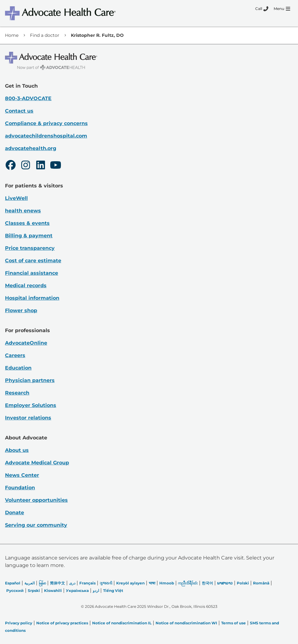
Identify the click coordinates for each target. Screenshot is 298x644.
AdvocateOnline (26, 343)
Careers (15, 355)
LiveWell (16, 198)
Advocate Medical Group (37, 463)
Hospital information (32, 298)
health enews (23, 211)
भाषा (152, 583)
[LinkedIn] (41, 166)
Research (17, 393)
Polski (243, 583)
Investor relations (28, 418)
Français (87, 583)
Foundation (20, 488)
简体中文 (57, 583)
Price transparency (30, 248)
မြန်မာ (42, 583)
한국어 (207, 583)
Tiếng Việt (113, 591)
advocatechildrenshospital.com (46, 136)
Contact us (19, 111)
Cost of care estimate (33, 261)
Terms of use (233, 623)
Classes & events (27, 223)
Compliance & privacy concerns (46, 123)
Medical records (26, 286)
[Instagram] (26, 166)
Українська (77, 591)
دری (72, 583)
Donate (15, 513)
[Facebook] (11, 166)
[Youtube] (56, 166)
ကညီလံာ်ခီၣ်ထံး (188, 583)
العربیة (30, 583)
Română (261, 583)
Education (18, 368)
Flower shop (21, 310)
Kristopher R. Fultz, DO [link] (97, 35)
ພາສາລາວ (225, 583)
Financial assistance (32, 273)
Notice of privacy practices (62, 623)
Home (12, 35)
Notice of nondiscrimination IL (122, 623)
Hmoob (167, 583)
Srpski (34, 591)
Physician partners (30, 380)
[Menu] (282, 9)
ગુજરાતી (106, 583)
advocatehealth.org (31, 148)
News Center (22, 475)
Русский (15, 591)
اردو (96, 591)
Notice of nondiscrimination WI (186, 623)
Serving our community (36, 525)
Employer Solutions (31, 405)
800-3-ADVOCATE (28, 98)
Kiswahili (53, 591)
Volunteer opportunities (36, 500)
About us (17, 450)
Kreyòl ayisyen (130, 583)
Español (13, 583)
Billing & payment (29, 236)
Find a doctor (45, 35)
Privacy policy (19, 623)
